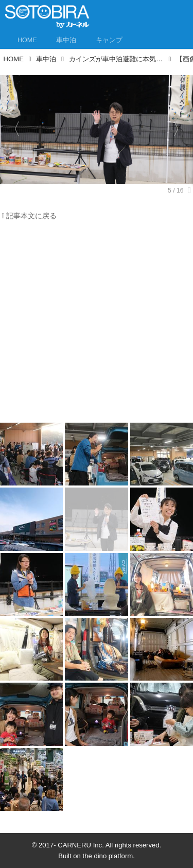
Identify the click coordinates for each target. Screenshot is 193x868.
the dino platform (108, 856)
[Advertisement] (97, 325)
